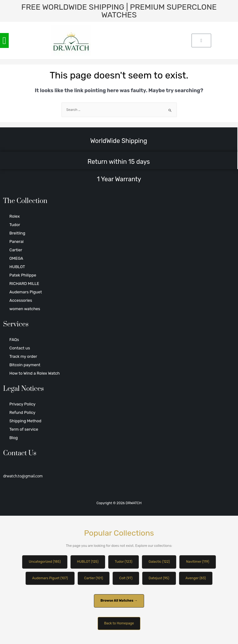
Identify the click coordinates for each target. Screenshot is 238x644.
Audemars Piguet (26, 292)
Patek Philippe (23, 275)
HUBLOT (17, 267)
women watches (25, 309)
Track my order (23, 356)
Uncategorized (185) (45, 562)
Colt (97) (126, 578)
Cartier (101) (94, 578)
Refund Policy (22, 412)
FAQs (14, 340)
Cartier (16, 250)
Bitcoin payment (25, 365)
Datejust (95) (159, 578)
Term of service (24, 429)
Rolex (15, 216)
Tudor (15, 225)
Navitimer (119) (197, 562)
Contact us (20, 348)
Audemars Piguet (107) (50, 578)
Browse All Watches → (119, 601)
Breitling (17, 233)
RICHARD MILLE (24, 284)
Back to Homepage (119, 623)
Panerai (17, 241)
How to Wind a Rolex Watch (34, 373)
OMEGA (16, 258)
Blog (14, 438)
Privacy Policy (22, 404)
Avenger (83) (196, 578)
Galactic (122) (159, 562)
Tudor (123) (124, 562)
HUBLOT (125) (88, 562)
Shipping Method (25, 421)
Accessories (21, 300)
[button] (4, 40)
